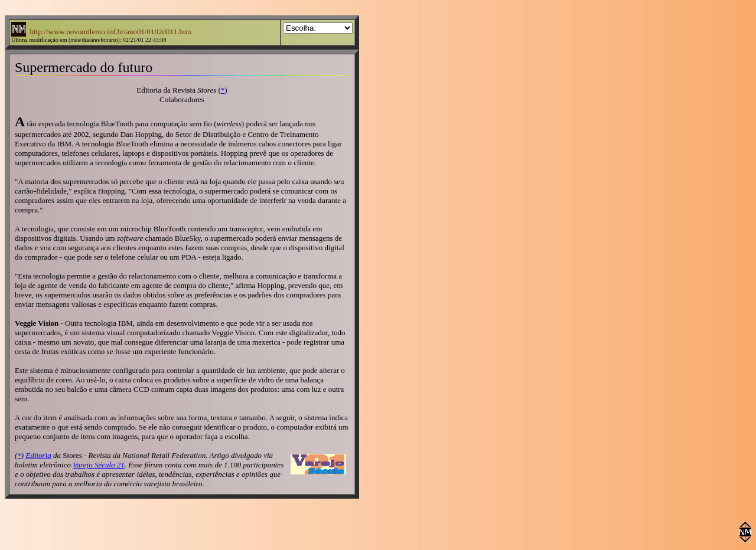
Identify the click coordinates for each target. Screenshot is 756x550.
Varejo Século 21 (99, 465)
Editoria (38, 455)
